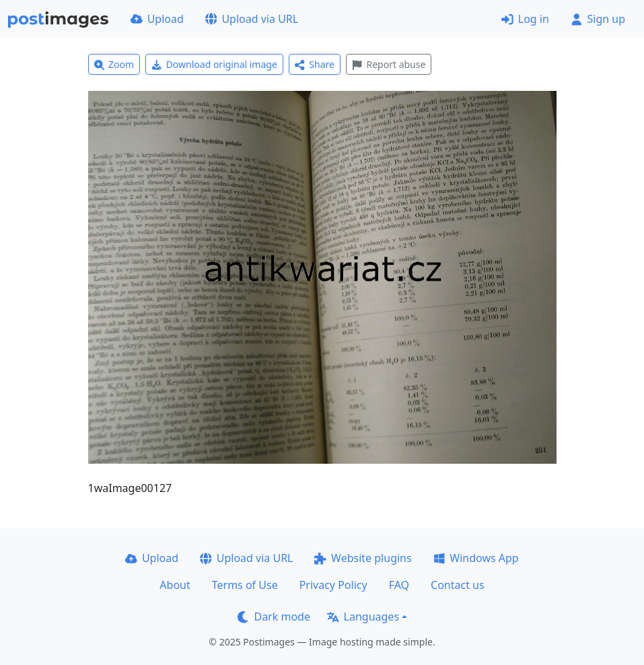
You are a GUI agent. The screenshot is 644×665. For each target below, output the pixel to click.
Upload (157, 19)
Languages (363, 617)
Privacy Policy (333, 585)
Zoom (114, 64)
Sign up (598, 19)
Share (315, 64)
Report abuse (389, 64)
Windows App (476, 558)
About (175, 585)
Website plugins (363, 558)
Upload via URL (252, 19)
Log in (525, 19)
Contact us (458, 585)
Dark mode (274, 617)
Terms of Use (245, 585)
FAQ (399, 585)
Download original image (214, 64)
